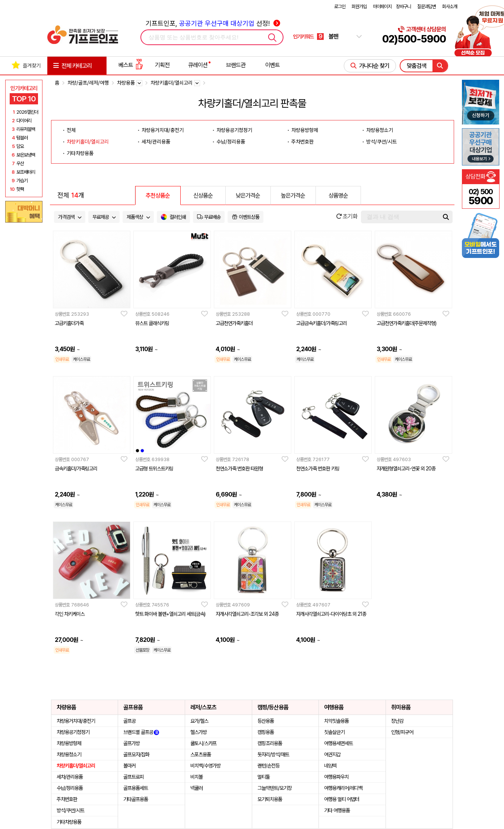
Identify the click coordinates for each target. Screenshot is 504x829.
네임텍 (330, 766)
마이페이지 (382, 7)
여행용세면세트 (338, 743)
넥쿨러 (196, 788)
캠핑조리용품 (270, 743)
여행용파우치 (336, 777)
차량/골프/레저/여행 (88, 83)
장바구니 (403, 7)
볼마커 (129, 766)
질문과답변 (427, 7)
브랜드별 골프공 (141, 732)
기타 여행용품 (337, 810)
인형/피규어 (402, 732)
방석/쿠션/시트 (381, 142)
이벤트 (272, 65)
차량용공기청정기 (234, 130)
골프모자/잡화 (136, 754)
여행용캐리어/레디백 (343, 788)
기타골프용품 (136, 799)
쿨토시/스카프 (203, 743)
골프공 (129, 721)
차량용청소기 (380, 130)
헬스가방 (199, 732)
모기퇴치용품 (270, 799)
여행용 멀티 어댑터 (342, 799)
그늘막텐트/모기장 (275, 788)
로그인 (340, 7)
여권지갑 (332, 754)
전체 (71, 130)
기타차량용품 (80, 153)
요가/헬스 (199, 721)
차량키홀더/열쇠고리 (88, 142)
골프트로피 (134, 777)
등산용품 (266, 721)
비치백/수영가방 (205, 766)
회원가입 (359, 7)
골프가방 (131, 743)
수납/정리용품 (231, 142)
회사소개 (450, 7)
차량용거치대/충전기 (163, 130)
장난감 (397, 721)
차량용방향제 (305, 130)
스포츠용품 (201, 754)
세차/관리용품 (156, 142)
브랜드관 (236, 65)
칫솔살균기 (334, 732)
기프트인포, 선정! (213, 23)
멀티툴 (264, 777)
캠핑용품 (266, 732)
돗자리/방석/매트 (273, 754)
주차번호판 (302, 142)
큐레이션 (198, 65)
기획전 (162, 65)
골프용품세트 (136, 788)
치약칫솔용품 (336, 721)
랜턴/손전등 (268, 766)
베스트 (131, 65)
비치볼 (196, 777)
